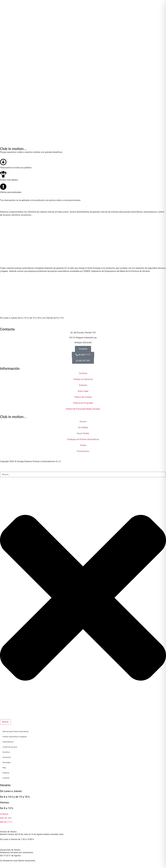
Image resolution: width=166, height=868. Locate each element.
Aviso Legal (83, 391)
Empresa (83, 385)
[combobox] (83, 474)
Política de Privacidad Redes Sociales (83, 409)
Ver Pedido (83, 427)
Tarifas (83, 445)
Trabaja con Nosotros (83, 379)
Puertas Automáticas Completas (15, 737)
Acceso (83, 422)
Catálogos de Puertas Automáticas (83, 439)
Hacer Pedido (83, 433)
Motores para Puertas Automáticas (16, 731)
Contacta (83, 373)
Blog (4, 768)
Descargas (7, 762)
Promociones (83, 451)
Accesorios (7, 757)
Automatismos (8, 742)
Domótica (6, 752)
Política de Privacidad (83, 403)
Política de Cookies (83, 397)
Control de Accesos (10, 747)
